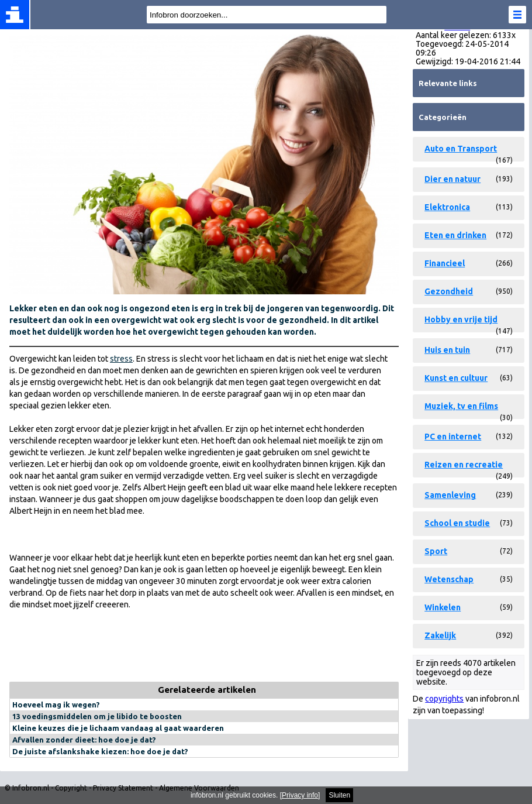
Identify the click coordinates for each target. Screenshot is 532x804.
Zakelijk (440, 635)
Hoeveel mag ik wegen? (56, 705)
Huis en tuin (447, 350)
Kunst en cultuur (456, 378)
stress (121, 359)
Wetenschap (449, 579)
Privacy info (300, 795)
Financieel (445, 263)
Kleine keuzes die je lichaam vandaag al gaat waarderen (118, 728)
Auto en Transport (461, 149)
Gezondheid (449, 291)
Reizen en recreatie (464, 465)
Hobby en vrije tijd (461, 319)
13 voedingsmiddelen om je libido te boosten (97, 716)
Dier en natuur (452, 179)
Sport (436, 551)
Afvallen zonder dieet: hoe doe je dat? (84, 740)
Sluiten (339, 795)
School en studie (457, 523)
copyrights (444, 699)
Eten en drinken (455, 235)
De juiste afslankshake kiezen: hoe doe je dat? (100, 751)
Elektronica (447, 207)
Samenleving (450, 495)
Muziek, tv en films (461, 406)
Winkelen (443, 607)
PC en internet (453, 437)
